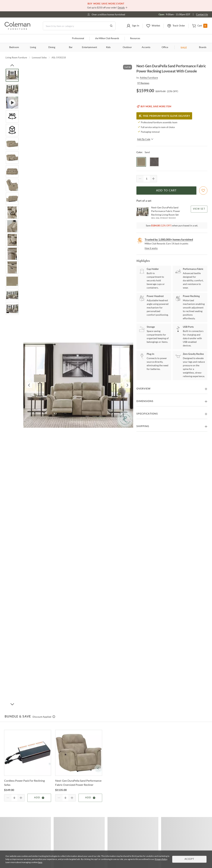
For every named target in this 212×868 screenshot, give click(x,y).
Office (165, 47)
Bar (71, 47)
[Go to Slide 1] (12, 75)
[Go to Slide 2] (12, 89)
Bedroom (14, 47)
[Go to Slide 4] (12, 116)
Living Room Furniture (16, 58)
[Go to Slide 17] (12, 295)
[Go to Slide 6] (12, 144)
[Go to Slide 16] (12, 281)
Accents (146, 47)
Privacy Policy (161, 859)
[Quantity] (147, 179)
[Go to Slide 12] (12, 226)
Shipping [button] (143, 426)
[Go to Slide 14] (12, 254)
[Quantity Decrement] (140, 179)
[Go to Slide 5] (12, 130)
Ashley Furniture (149, 77)
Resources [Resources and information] (135, 39)
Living (33, 47)
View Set (199, 209)
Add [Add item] (39, 798)
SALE (184, 47)
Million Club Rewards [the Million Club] (107, 39)
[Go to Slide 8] (12, 171)
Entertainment (89, 47)
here (40, 862)
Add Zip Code (145, 139)
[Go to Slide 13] (12, 240)
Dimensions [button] (145, 401)
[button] (133, 26)
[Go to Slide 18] (12, 309)
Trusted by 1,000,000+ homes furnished (169, 239)
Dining (52, 47)
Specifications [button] (147, 414)
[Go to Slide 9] (12, 185)
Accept (189, 859)
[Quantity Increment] (153, 179)
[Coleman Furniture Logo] (17, 29)
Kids (108, 47)
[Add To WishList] (203, 191)
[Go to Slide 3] (12, 103)
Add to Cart (166, 191)
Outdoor (127, 47)
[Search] (79, 26)
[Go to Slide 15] (12, 267)
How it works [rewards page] (151, 248)
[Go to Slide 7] (12, 158)
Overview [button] (144, 389)
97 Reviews (143, 83)
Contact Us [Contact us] (202, 14)
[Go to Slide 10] (12, 199)
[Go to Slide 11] (12, 212)
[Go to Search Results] (111, 26)
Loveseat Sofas (39, 58)
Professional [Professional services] (78, 39)
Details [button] (121, 8)
